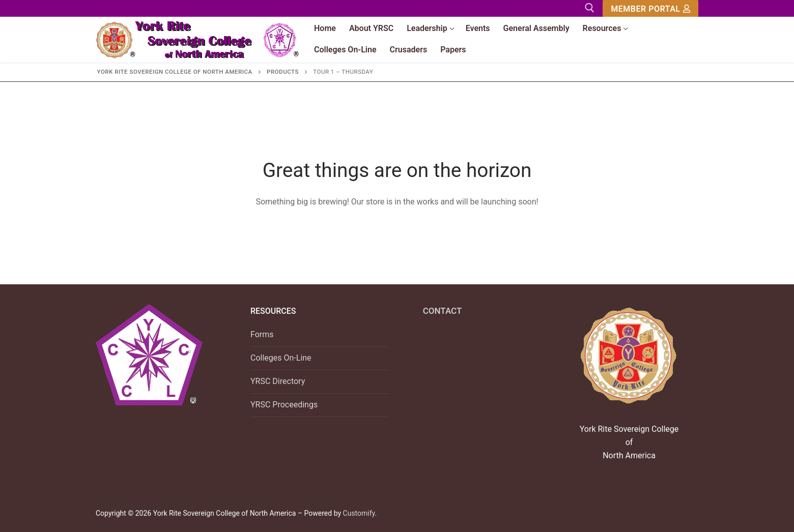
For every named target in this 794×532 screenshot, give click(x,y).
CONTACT (443, 311)
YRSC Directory (278, 381)
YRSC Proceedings (284, 405)
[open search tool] (590, 8)
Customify (359, 513)
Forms (262, 334)
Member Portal (650, 9)
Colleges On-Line (281, 358)
